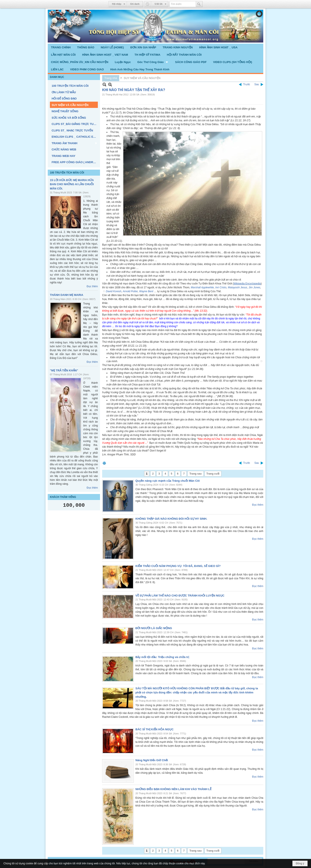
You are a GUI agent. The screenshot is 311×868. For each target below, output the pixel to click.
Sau (257, 84)
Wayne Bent (146, 291)
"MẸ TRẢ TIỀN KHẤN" (64, 370)
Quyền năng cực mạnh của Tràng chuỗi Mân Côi (168, 481)
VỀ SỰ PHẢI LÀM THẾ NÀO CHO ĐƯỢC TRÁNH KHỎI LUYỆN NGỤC (180, 596)
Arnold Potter (130, 291)
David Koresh (114, 291)
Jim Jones (254, 287)
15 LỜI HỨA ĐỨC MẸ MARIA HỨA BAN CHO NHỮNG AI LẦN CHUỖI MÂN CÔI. (72, 184)
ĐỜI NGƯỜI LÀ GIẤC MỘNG (154, 628)
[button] (153, 62)
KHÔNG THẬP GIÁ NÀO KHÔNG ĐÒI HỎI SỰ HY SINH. (171, 519)
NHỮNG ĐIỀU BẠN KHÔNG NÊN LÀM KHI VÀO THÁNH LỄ (173, 789)
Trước (247, 84)
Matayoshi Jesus (237, 287)
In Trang (104, 463)
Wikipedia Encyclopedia (247, 284)
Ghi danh (135, 4)
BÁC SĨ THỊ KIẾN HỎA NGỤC (154, 729)
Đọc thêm (92, 286)
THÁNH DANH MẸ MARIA (67, 295)
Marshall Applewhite (202, 287)
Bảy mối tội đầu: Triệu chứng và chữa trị (162, 657)
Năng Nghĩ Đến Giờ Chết (152, 760)
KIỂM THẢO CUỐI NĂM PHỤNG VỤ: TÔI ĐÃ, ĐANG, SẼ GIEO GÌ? (178, 566)
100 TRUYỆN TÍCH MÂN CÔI (67, 173)
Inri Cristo (221, 287)
